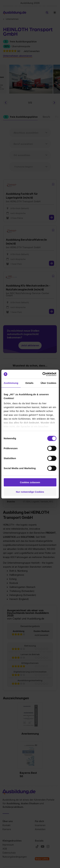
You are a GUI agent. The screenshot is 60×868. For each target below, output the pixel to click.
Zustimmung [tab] (11, 383)
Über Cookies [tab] (48, 383)
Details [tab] (29, 383)
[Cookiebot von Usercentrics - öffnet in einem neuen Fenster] (43, 374)
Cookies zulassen (30, 482)
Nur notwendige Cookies (30, 492)
